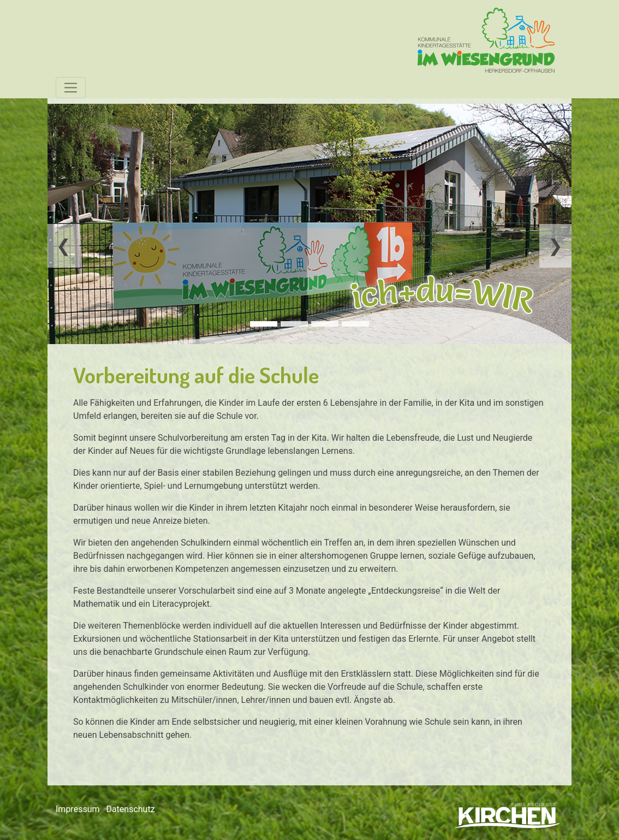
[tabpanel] (309, 224)
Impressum (78, 809)
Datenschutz (130, 809)
